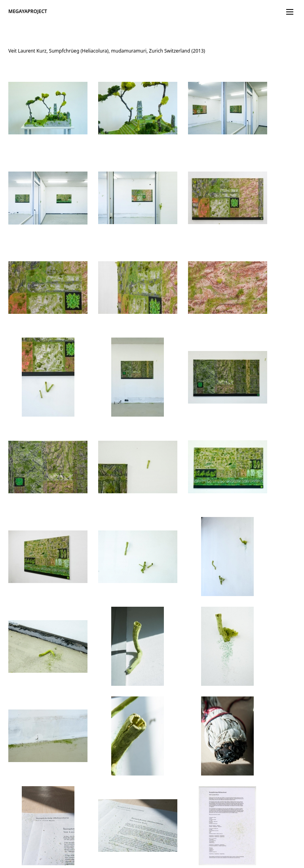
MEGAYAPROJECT (28, 11)
